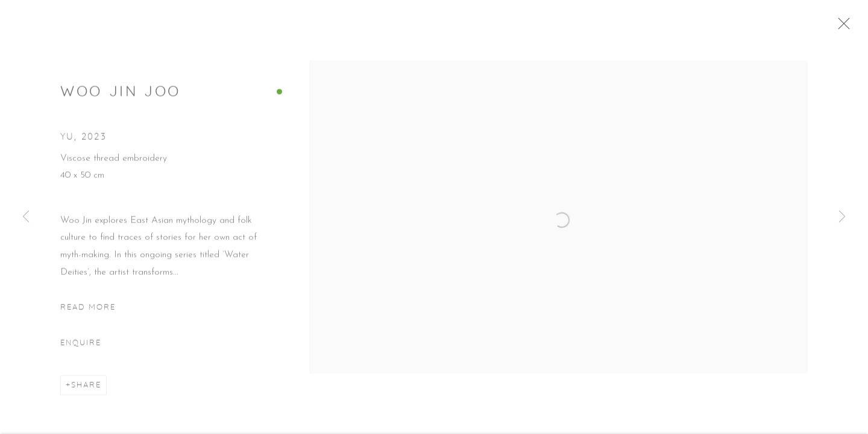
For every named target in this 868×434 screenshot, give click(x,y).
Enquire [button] (81, 348)
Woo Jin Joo (121, 98)
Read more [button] (88, 312)
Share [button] (86, 391)
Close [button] (848, 27)
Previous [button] (26, 217)
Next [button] (842, 217)
